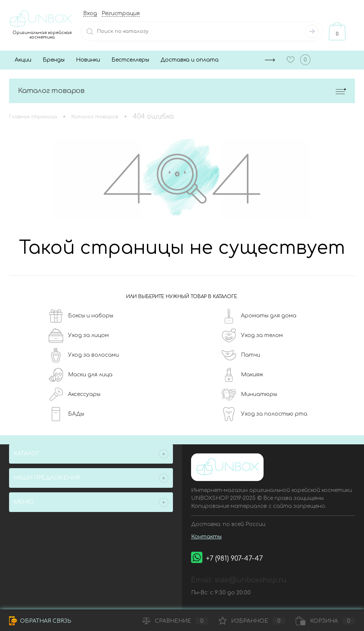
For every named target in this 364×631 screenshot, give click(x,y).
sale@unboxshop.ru (251, 580)
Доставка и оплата (190, 60)
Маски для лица (80, 375)
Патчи (241, 355)
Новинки (88, 60)
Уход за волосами (84, 355)
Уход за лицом (79, 336)
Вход (90, 13)
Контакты (206, 537)
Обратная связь (40, 621)
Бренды (54, 60)
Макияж (242, 375)
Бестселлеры (130, 60)
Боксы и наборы (81, 316)
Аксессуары (74, 394)
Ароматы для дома (259, 316)
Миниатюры (249, 394)
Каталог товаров (182, 91)
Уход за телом (252, 336)
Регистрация (121, 13)
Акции (23, 60)
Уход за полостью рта (264, 414)
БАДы (66, 414)
